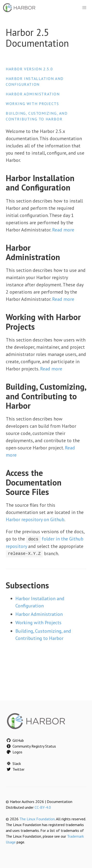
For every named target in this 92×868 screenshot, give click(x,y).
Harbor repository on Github (35, 519)
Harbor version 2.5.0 (29, 69)
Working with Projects (32, 104)
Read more (63, 230)
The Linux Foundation (37, 819)
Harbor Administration (33, 94)
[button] (84, 8)
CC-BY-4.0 (43, 807)
